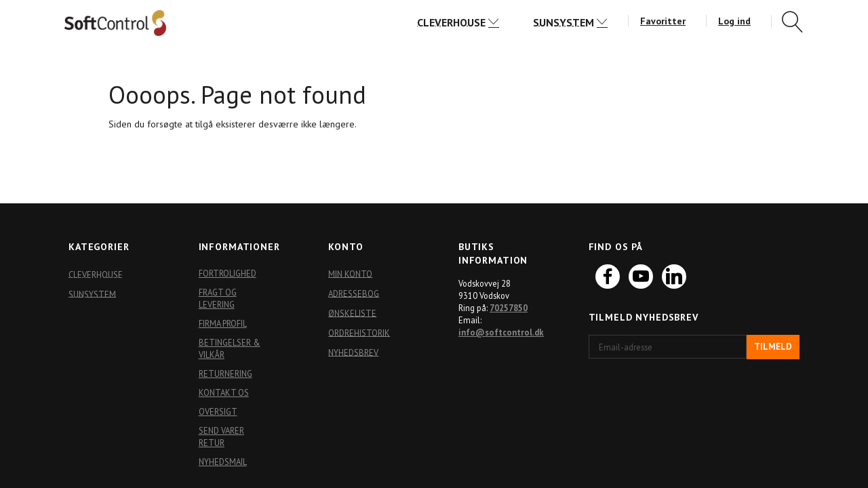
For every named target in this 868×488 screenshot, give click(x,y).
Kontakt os (224, 392)
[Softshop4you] (115, 22)
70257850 (509, 308)
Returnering (225, 373)
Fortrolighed (228, 273)
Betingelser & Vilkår (230, 348)
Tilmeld (773, 347)
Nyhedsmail (223, 462)
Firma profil (223, 323)
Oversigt (218, 411)
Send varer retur (221, 436)
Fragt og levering (218, 298)
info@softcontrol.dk (501, 332)
